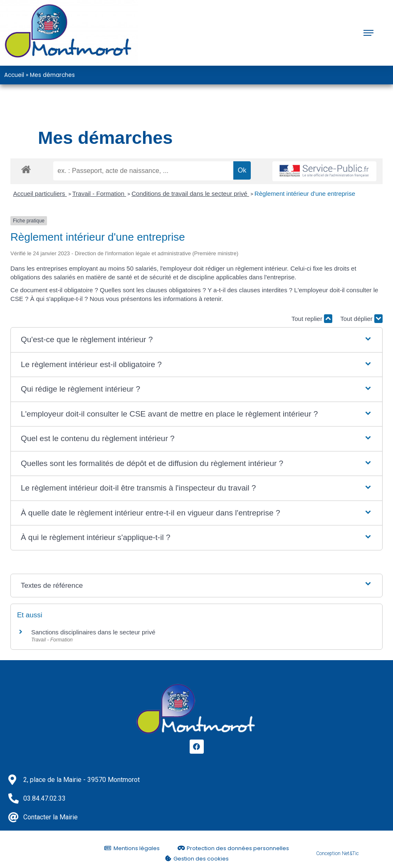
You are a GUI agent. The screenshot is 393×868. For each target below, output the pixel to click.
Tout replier (312, 319)
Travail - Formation (99, 194)
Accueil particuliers (40, 194)
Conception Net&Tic (337, 853)
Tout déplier (361, 319)
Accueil (14, 75)
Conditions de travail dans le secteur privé (190, 194)
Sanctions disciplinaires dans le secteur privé (93, 632)
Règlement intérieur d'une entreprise (305, 194)
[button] (196, 340)
